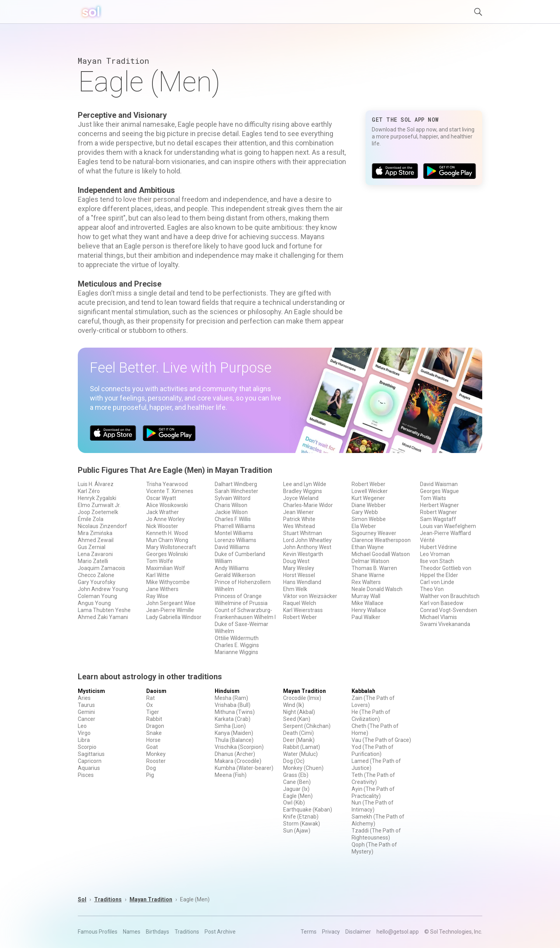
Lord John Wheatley (307, 540)
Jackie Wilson (231, 512)
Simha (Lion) (230, 726)
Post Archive (220, 932)
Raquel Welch (300, 603)
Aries (84, 698)
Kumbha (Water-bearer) (244, 768)
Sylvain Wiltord (233, 498)
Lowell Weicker (370, 491)
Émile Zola (91, 519)
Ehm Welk (295, 589)
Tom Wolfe (160, 561)
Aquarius (89, 768)
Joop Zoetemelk (98, 512)
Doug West (296, 561)
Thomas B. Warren (374, 568)
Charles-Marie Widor (308, 505)
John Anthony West (307, 547)
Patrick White (299, 519)
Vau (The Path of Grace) (381, 740)
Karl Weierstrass (303, 610)
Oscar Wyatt (161, 498)
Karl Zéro (89, 491)
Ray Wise (157, 596)
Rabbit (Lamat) (302, 747)
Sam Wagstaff (438, 519)
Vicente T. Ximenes (170, 491)
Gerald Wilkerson (235, 575)
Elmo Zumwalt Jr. (99, 505)
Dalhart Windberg (236, 484)
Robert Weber (300, 617)
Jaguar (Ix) (296, 789)
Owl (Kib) (294, 803)
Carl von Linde (437, 582)
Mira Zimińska (95, 533)
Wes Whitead (299, 526)
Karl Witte (158, 575)
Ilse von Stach (437, 561)
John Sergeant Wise (171, 603)
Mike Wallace (367, 603)
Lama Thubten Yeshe (104, 610)
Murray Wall (366, 596)
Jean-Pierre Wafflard (445, 533)
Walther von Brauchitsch (450, 596)
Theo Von (432, 589)
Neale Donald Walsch (377, 589)
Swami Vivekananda (445, 624)
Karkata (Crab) (233, 719)
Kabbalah (363, 691)
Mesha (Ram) (231, 698)
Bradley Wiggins (303, 491)
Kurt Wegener (368, 498)
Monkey (156, 754)
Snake (154, 733)
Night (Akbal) (299, 712)
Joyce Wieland (301, 498)
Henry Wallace (369, 610)
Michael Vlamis (438, 617)
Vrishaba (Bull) (233, 705)
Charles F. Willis (233, 519)
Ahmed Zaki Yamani (103, 617)
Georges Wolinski (167, 554)
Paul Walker (366, 617)
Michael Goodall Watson (381, 554)
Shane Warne (368, 575)
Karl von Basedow (442, 603)
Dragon (155, 726)
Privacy (331, 932)
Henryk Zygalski (97, 498)
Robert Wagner (438, 512)
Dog (151, 768)
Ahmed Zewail (96, 540)
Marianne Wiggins (236, 652)
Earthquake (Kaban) (308, 810)
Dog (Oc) (294, 761)
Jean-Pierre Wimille (170, 610)
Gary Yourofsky (97, 582)
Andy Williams (232, 568)
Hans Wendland (302, 582)
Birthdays (157, 932)
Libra (84, 740)
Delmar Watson (370, 561)
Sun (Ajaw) (297, 831)
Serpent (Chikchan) (307, 726)
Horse (153, 740)
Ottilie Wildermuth (237, 638)
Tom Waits (433, 498)
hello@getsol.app (398, 932)
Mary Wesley (299, 568)
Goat (152, 747)
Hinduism (227, 691)
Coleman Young (97, 596)
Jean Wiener (298, 512)
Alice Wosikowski (167, 505)
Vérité (427, 540)
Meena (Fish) (231, 775)
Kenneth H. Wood (167, 533)
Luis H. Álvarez (96, 484)
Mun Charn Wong (167, 540)
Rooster (156, 761)
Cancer (87, 719)
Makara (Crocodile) (238, 761)
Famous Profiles (98, 932)
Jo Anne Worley (165, 519)
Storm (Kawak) (302, 824)
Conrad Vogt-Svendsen (449, 610)
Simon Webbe (369, 519)
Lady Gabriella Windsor (174, 617)
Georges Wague (439, 491)
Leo (82, 726)
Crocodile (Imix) (302, 698)
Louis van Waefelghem (448, 526)
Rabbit (154, 719)
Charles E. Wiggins (237, 645)
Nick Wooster (162, 526)
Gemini (86, 712)
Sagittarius (91, 754)
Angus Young (94, 603)
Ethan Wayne (368, 547)
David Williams (232, 547)
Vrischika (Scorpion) (239, 747)
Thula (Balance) (234, 740)
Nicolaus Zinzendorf (102, 526)
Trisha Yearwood (167, 484)
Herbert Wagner (439, 505)
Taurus (86, 705)
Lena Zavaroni (95, 554)
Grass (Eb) (296, 775)
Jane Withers (162, 589)
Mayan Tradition (304, 691)
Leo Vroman (435, 554)
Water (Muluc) (300, 754)
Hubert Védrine (438, 547)
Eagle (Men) (298, 796)
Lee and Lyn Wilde (305, 484)
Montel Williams (234, 533)
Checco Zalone (96, 575)
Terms (309, 932)
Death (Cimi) (298, 733)
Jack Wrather (163, 512)
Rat (150, 698)
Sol (82, 899)
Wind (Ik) (294, 705)
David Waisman (439, 484)
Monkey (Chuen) (303, 768)
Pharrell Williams (235, 526)
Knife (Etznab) (301, 817)
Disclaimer (358, 932)
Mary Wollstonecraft (171, 547)
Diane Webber (369, 505)
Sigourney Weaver (374, 533)
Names (132, 932)
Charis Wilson (231, 505)
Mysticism (91, 691)
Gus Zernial (92, 547)
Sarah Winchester (236, 491)
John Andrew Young (103, 589)
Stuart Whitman (303, 533)
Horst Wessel (299, 575)
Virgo (84, 733)
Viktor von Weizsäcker (310, 596)
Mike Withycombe (168, 582)
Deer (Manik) (299, 740)
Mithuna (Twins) (235, 712)
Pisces (86, 775)
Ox (150, 705)
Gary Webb (365, 512)
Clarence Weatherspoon (381, 540)
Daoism (156, 691)
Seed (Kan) (297, 719)
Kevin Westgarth (303, 554)
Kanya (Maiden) (234, 733)
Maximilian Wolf (166, 568)
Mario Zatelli (93, 561)
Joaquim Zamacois (101, 568)
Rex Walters (366, 582)
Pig (150, 775)
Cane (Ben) (297, 782)
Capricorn (90, 761)
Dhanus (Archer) (235, 754)
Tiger (153, 712)
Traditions (108, 899)
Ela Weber (364, 526)
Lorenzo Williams (235, 540)
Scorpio (87, 747)
